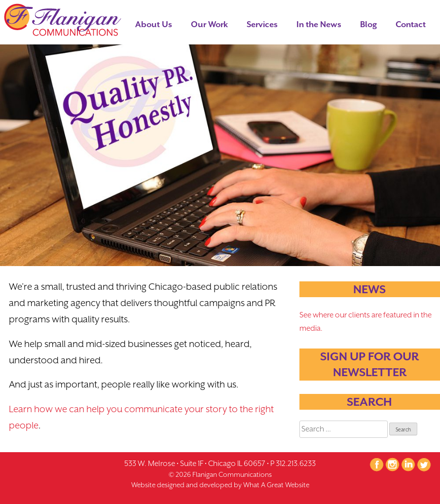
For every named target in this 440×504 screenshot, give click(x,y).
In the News (319, 24)
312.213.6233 (296, 464)
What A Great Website (276, 485)
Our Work (209, 24)
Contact (411, 24)
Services (262, 24)
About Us (154, 24)
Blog (368, 24)
